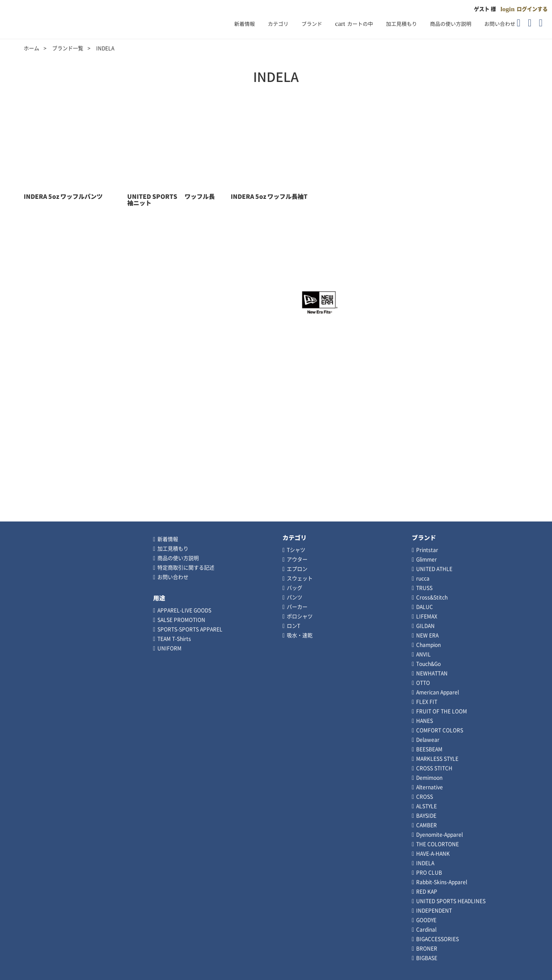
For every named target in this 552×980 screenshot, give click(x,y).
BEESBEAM (429, 749)
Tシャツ (296, 550)
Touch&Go (428, 664)
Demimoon (429, 778)
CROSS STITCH (434, 768)
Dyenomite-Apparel (439, 835)
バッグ (295, 588)
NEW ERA (427, 635)
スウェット (300, 578)
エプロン (297, 569)
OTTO (423, 683)
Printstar (427, 550)
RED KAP (427, 892)
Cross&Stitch (432, 597)
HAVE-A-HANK (433, 854)
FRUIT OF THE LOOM (442, 711)
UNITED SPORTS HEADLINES (451, 901)
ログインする (532, 9)
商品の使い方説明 (451, 24)
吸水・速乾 (300, 635)
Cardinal (426, 930)
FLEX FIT (427, 702)
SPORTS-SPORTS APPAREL (190, 629)
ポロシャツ (300, 616)
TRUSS (424, 588)
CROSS (425, 797)
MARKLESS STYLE (437, 759)
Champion (428, 645)
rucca (423, 578)
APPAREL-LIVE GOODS (184, 610)
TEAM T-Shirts (174, 639)
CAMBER (427, 825)
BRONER (427, 949)
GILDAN (425, 626)
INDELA (425, 863)
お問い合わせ (500, 24)
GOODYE (426, 920)
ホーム (31, 48)
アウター (297, 559)
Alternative (430, 787)
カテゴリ (278, 24)
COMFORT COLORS (440, 730)
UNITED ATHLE (434, 569)
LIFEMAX (427, 616)
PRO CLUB (429, 873)
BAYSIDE (426, 816)
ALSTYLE (427, 806)
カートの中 (354, 24)
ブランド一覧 (68, 48)
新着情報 (245, 24)
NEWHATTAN (432, 673)
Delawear (428, 740)
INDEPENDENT (434, 911)
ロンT (293, 626)
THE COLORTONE (438, 844)
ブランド (312, 24)
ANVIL (423, 654)
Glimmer (427, 559)
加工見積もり (401, 24)
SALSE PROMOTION (181, 620)
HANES (425, 721)
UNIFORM (169, 648)
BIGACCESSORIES (438, 939)
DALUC (425, 607)
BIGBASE (427, 958)
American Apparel (438, 692)
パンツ (295, 597)
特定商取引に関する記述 (186, 568)
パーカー (297, 607)
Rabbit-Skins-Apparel (442, 882)
